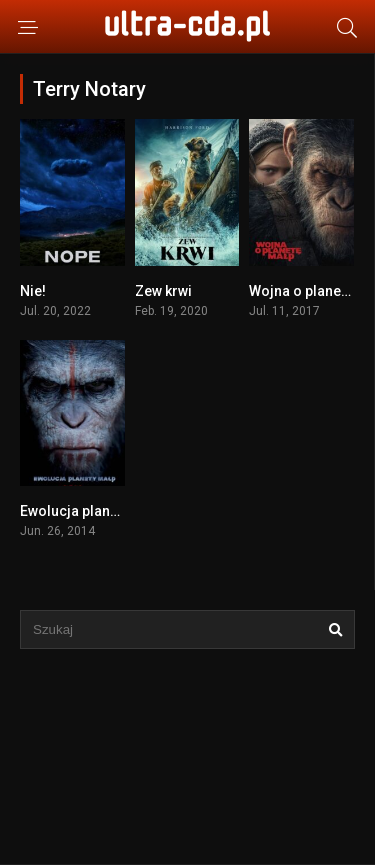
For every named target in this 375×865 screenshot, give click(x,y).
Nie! (33, 291)
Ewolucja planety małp (92, 511)
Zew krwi (163, 291)
